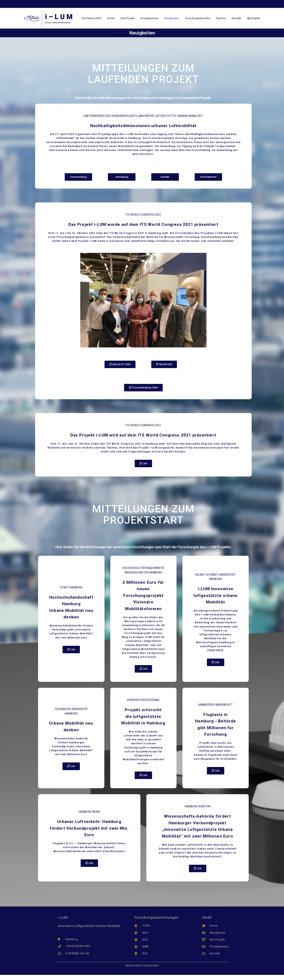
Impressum (151, 971)
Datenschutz (134, 971)
